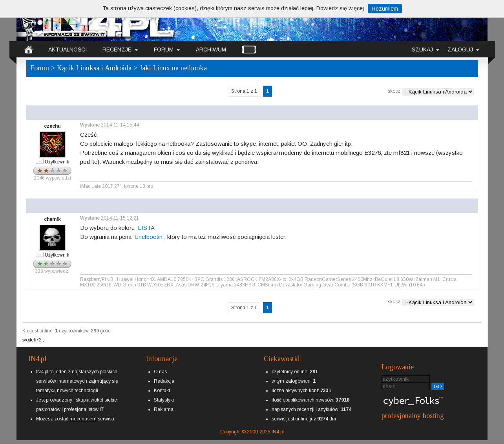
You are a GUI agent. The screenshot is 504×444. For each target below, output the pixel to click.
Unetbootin (149, 237)
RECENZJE (117, 50)
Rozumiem (385, 9)
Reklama (164, 409)
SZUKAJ (422, 50)
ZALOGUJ (460, 50)
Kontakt (162, 391)
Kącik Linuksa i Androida (94, 68)
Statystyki (164, 400)
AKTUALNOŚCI (68, 50)
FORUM (164, 50)
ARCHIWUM (211, 50)
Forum (40, 68)
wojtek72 (33, 340)
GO (438, 386)
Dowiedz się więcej (340, 8)
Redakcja (164, 381)
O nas (160, 372)
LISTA (146, 228)
